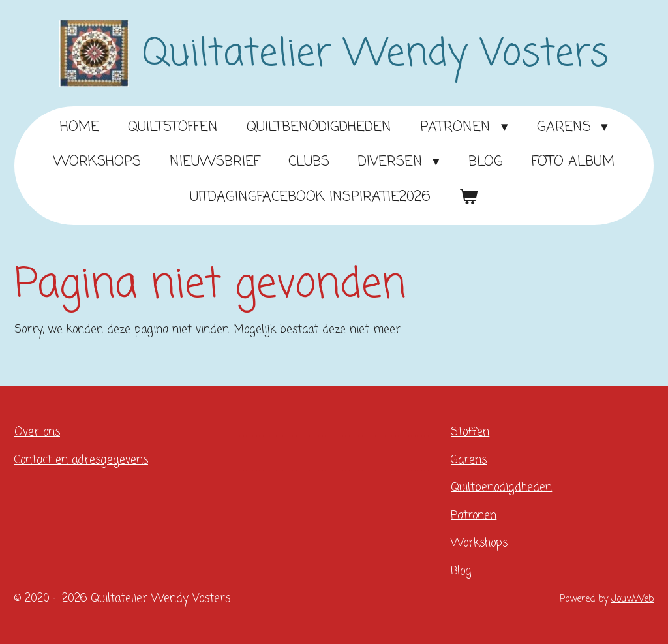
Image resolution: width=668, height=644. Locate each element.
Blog (461, 571)
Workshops (479, 543)
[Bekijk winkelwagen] (469, 198)
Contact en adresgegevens (81, 460)
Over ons (37, 432)
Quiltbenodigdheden (501, 488)
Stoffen (470, 432)
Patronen (474, 516)
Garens (469, 460)
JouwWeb (632, 599)
